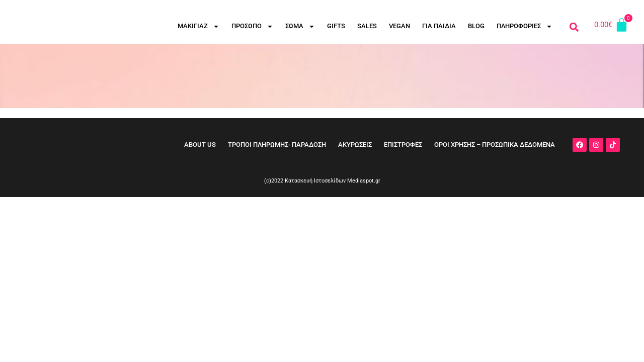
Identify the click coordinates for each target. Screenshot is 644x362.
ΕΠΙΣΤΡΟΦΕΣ (403, 145)
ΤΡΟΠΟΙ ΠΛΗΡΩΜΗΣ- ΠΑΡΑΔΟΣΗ (277, 145)
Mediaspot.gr (364, 181)
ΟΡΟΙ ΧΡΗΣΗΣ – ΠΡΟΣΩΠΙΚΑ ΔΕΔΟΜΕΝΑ (495, 145)
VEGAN (399, 26)
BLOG (476, 26)
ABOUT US (200, 145)
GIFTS (336, 26)
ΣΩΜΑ (300, 26)
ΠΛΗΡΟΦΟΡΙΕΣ (525, 26)
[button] (574, 27)
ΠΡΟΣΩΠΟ (252, 26)
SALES (367, 26)
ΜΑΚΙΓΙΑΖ (198, 26)
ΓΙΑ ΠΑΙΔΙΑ (439, 26)
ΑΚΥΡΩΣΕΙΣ (355, 145)
